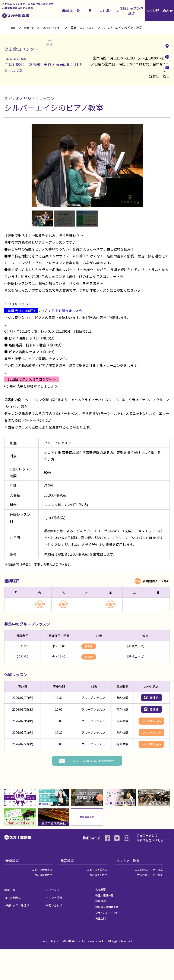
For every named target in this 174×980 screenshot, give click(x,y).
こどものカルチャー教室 (146, 900)
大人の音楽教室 (42, 905)
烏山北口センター (59, 28)
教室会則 (101, 949)
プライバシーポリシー (110, 943)
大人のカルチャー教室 (148, 905)
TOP (14, 28)
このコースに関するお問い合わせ (92, 791)
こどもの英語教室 (95, 900)
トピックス (54, 920)
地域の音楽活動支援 (109, 937)
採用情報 (101, 931)
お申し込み (152, 739)
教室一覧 (73, 11)
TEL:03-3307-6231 (20, 58)
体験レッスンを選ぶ (132, 11)
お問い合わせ (56, 936)
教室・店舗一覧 (106, 926)
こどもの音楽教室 (40, 900)
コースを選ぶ (102, 11)
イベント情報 (56, 928)
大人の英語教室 (97, 905)
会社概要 (101, 920)
